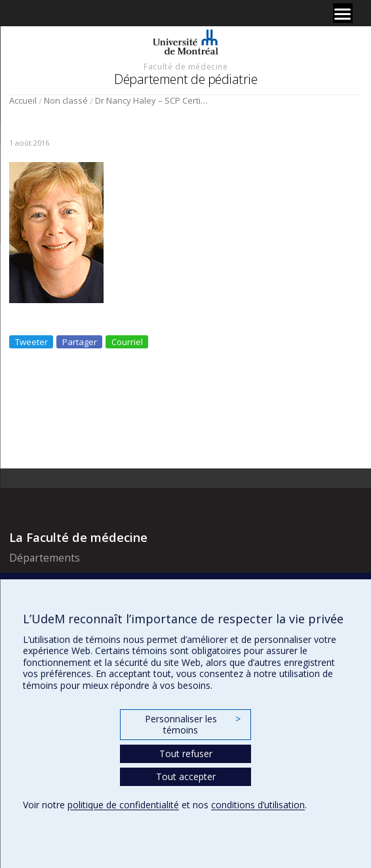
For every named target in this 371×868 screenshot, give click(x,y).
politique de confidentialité (123, 805)
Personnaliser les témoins (193, 725)
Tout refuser (186, 754)
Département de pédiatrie (185, 79)
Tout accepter (186, 776)
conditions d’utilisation (258, 805)
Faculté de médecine (185, 66)
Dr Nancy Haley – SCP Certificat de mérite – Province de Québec (152, 100)
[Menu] (343, 13)
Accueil (23, 100)
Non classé (66, 100)
